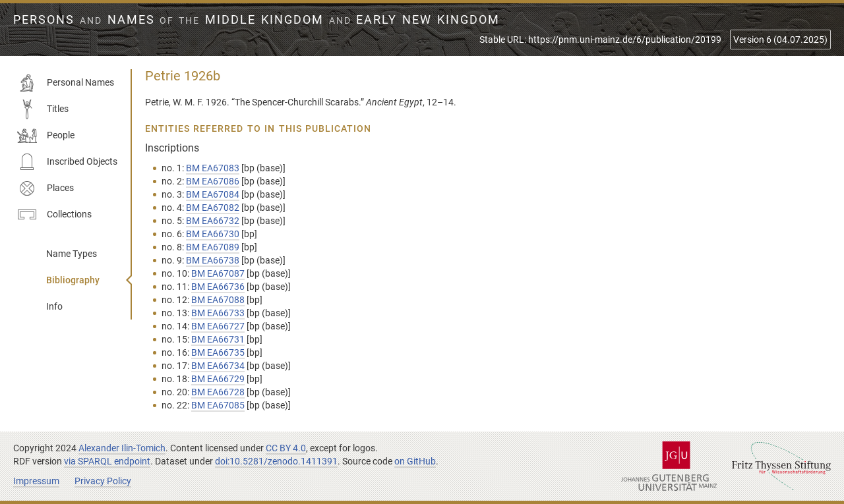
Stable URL (600, 40)
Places (45, 188)
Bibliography (73, 280)
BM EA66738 (213, 260)
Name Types (72, 254)
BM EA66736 (218, 287)
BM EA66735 (218, 352)
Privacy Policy (103, 481)
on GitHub (415, 461)
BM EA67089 (213, 247)
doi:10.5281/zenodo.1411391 (276, 461)
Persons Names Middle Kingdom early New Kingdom (256, 20)
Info (54, 306)
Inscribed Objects (67, 162)
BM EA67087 (218, 273)
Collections (54, 215)
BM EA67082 (213, 208)
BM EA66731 (218, 339)
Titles (43, 109)
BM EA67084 (213, 194)
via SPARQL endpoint (107, 461)
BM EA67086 (213, 181)
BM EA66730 (213, 234)
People (46, 136)
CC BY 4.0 (286, 448)
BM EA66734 (218, 366)
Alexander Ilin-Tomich (122, 448)
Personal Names (66, 83)
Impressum (36, 481)
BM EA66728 (218, 392)
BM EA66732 (213, 221)
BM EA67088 (218, 300)
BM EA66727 (218, 326)
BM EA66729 (218, 379)
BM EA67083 (213, 168)
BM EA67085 (218, 405)
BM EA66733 (218, 313)
